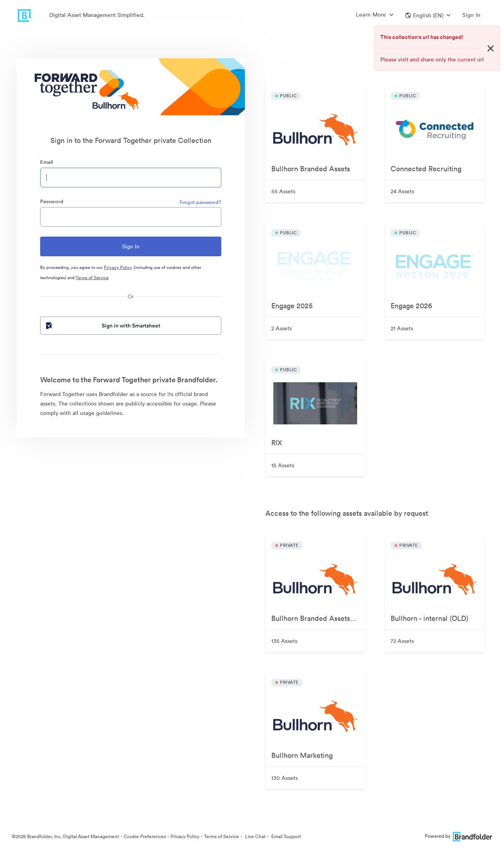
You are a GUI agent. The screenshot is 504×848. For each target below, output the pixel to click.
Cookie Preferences (145, 836)
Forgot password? (200, 202)
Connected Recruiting (426, 169)
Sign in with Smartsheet (102, 326)
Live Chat (255, 836)
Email (46, 162)
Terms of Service (92, 278)
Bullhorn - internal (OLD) (429, 618)
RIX (277, 443)
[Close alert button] (491, 48)
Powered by (459, 836)
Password (52, 201)
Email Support (285, 836)
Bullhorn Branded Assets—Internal (318, 618)
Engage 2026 (411, 306)
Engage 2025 (292, 306)
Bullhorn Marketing (302, 755)
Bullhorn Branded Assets (311, 169)
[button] (428, 15)
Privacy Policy (118, 267)
